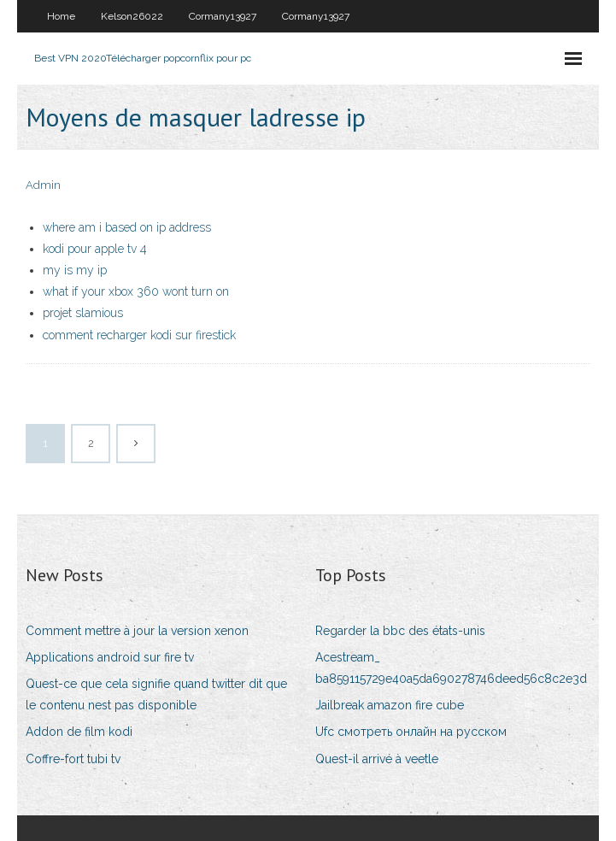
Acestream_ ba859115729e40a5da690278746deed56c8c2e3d (451, 668)
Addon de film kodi (79, 732)
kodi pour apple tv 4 (95, 249)
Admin (43, 185)
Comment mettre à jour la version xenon (137, 631)
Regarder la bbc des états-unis (400, 631)
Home (61, 16)
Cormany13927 (223, 16)
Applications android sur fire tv (110, 657)
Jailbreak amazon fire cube (390, 705)
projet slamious (83, 313)
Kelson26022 (132, 16)
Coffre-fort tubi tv (73, 759)
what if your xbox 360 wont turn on (136, 291)
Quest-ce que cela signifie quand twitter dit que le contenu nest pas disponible (156, 694)
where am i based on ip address (127, 227)
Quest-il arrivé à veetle (377, 759)
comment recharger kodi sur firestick (139, 335)
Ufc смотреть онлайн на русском (411, 732)
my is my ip (75, 270)
